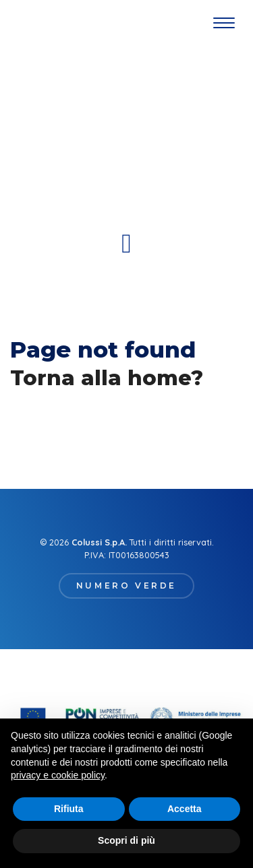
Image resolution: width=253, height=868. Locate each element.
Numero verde (126, 586)
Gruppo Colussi (34, 24)
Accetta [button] (185, 809)
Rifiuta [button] (69, 809)
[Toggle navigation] (224, 24)
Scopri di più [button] (126, 840)
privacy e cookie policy (58, 775)
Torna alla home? (107, 378)
